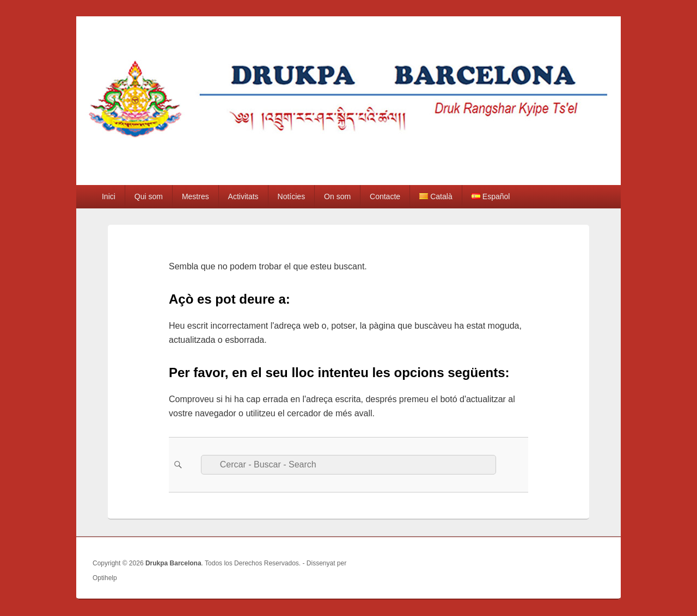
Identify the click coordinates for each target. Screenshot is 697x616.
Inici (109, 196)
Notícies (292, 196)
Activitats (243, 196)
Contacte (385, 196)
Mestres (195, 196)
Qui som (149, 196)
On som (337, 196)
